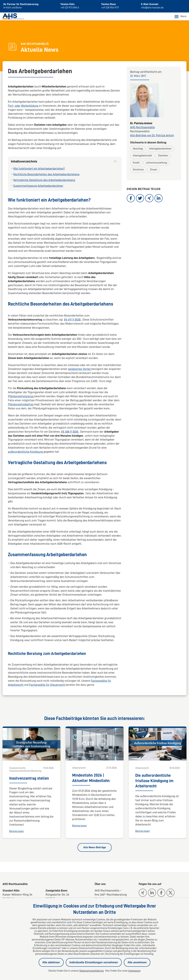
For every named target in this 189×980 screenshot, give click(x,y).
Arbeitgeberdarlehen (160, 149)
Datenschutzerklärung (92, 971)
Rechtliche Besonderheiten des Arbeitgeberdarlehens (46, 174)
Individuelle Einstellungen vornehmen (94, 962)
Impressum (134, 971)
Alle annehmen (137, 962)
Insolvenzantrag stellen (29, 778)
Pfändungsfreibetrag (21, 404)
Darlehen (163, 156)
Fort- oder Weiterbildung (23, 106)
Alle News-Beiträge (95, 847)
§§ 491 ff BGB (73, 320)
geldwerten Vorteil (80, 369)
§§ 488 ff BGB (70, 432)
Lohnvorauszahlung (156, 163)
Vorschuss (138, 170)
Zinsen (154, 170)
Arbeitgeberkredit (142, 156)
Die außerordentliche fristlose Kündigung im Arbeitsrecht (154, 781)
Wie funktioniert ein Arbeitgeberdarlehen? (39, 169)
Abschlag (138, 149)
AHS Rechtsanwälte (142, 127)
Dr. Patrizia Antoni (141, 123)
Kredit (136, 163)
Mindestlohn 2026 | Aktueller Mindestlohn (91, 778)
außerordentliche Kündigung (26, 452)
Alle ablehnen (51, 962)
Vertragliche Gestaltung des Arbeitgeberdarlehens (44, 180)
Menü (181, 17)
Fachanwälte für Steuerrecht (47, 685)
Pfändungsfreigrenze (21, 396)
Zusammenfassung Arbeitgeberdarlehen (38, 186)
